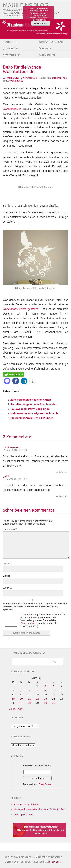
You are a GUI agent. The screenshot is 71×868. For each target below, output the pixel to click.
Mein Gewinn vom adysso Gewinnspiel (35, 413)
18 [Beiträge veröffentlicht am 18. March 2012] (62, 695)
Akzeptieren (41, 23)
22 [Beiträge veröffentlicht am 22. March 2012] (37, 699)
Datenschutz (47, 55)
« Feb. (13, 709)
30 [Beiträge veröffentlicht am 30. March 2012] (45, 703)
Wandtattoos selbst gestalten (21, 309)
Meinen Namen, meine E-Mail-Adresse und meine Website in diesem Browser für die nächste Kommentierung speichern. (35, 606)
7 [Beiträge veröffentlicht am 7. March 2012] (29, 690)
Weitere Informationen (40, 19)
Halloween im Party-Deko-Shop (30, 409)
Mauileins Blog (25, 5)
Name (7, 563)
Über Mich (45, 49)
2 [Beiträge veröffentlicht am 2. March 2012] (45, 686)
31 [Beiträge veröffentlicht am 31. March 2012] (53, 703)
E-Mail (7, 576)
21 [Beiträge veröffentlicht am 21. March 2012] (29, 699)
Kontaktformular (51, 42)
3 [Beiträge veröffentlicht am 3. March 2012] (53, 686)
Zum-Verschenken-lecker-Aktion (31, 400)
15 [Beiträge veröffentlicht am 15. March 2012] (37, 695)
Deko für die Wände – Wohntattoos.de (23, 69)
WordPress (53, 862)
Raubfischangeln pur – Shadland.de (33, 404)
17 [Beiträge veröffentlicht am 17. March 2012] (53, 695)
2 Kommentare (29, 78)
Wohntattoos (16, 81)
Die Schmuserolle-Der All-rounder (32, 418)
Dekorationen (59, 78)
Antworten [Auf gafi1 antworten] (62, 496)
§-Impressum (11, 49)
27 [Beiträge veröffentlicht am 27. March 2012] (21, 703)
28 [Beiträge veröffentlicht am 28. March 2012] (29, 703)
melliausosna (11, 447)
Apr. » (21, 709)
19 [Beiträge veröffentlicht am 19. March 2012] (13, 699)
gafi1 (6, 476)
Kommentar (10, 529)
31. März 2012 (11, 78)
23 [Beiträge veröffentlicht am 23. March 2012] (45, 699)
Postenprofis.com (23, 814)
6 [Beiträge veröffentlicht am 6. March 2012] (21, 690)
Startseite (9, 42)
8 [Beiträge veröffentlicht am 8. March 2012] (37, 690)
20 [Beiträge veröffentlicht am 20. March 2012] (21, 699)
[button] (7, 381)
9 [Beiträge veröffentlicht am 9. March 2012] (45, 690)
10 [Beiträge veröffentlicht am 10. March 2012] (53, 690)
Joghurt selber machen (26, 805)
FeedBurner (45, 784)
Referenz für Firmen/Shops (12, 58)
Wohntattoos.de (12, 109)
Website (7, 588)
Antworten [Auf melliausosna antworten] (62, 472)
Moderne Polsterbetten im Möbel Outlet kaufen (39, 809)
